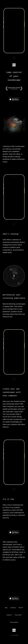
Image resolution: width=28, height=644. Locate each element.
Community (13, 608)
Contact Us (9, 615)
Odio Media (16, 635)
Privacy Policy (18, 615)
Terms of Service (14, 622)
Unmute (14, 58)
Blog (6, 608)
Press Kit (21, 608)
